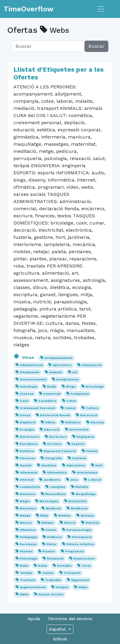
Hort (99, 465)
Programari (74, 551)
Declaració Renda (55, 415)
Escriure (54, 444)
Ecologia (27, 429)
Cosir (24, 401)
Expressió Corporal (60, 451)
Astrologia (29, 386)
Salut (43, 566)
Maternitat (77, 501)
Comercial (52, 394)
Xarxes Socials (51, 594)
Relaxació (55, 558)
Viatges (62, 587)
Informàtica (57, 472)
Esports (78, 444)
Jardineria (52, 480)
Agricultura (62, 365)
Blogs (71, 386)
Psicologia (29, 558)
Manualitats (55, 494)
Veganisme (80, 580)
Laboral (95, 480)
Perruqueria (82, 537)
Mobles (64, 515)
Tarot (86, 566)
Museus (87, 515)
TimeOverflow (29, 9)
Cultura (92, 408)
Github (60, 639)
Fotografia (53, 458)
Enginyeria (85, 437)
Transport (72, 573)
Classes (27, 394)
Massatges (49, 501)
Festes (92, 451)
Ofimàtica (28, 530)
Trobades (53, 580)
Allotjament (30, 372)
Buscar (96, 46)
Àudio (51, 386)
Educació (52, 429)
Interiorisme (87, 472)
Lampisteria (30, 487)
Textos (48, 573)
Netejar (48, 523)
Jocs (74, 480)
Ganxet (26, 465)
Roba (24, 566)
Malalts (82, 487)
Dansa (25, 415)
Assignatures (67, 379)
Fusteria (79, 458)
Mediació (53, 508)
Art (75, 372)
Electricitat (79, 429)
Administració (31, 365)
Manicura (28, 494)
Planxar (49, 551)
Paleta (51, 530)
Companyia (80, 394)
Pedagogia (29, 537)
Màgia (25, 501)
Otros (24, 357)
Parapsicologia (79, 530)
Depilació (28, 422)
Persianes (28, 544)
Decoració (89, 415)
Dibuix (50, 422)
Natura (70, 523)
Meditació (79, 508)
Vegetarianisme (33, 587)
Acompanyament (59, 358)
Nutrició (92, 523)
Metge (25, 515)
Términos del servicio (70, 619)
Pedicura (54, 537)
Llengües (57, 487)
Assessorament (33, 379)
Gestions (49, 465)
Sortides (64, 566)
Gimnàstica (76, 465)
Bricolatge (95, 386)
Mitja (44, 515)
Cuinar (70, 408)
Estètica (27, 451)
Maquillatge (86, 494)
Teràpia (26, 573)
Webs (24, 594)
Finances (27, 458)
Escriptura (29, 444)
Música (26, 523)
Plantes (26, 551)
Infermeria (29, 472)
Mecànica (28, 508)
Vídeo (83, 587)
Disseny (97, 422)
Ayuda (34, 619)
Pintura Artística (80, 544)
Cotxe (71, 401)
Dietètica (73, 422)
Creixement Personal (37, 408)
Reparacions (84, 558)
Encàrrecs (58, 437)
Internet (27, 480)
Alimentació (91, 365)
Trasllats (28, 580)
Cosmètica (47, 401)
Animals (56, 372)
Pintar (51, 544)
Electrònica (30, 437)
